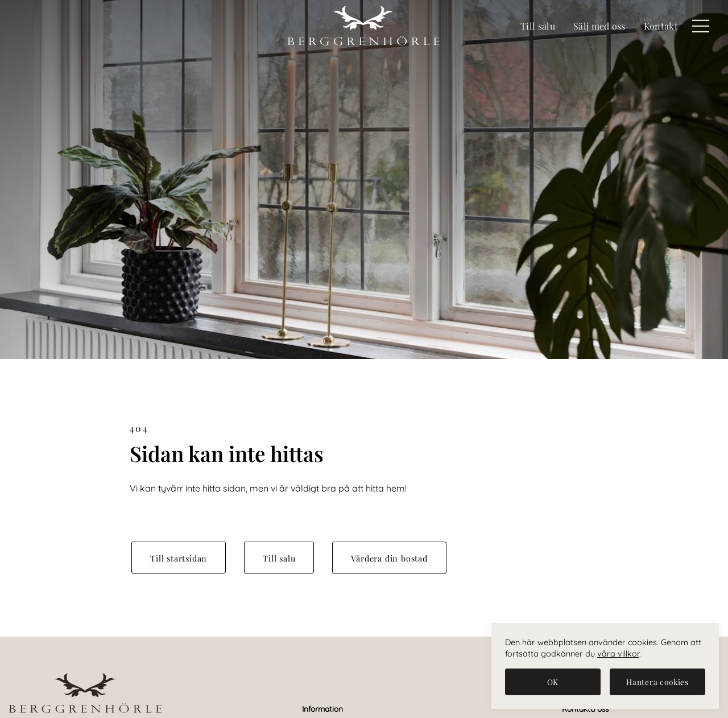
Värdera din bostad (389, 558)
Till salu (538, 26)
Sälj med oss (599, 26)
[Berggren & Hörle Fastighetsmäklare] (364, 26)
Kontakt (661, 26)
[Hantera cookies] (657, 682)
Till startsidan (179, 558)
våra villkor (618, 654)
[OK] (553, 682)
